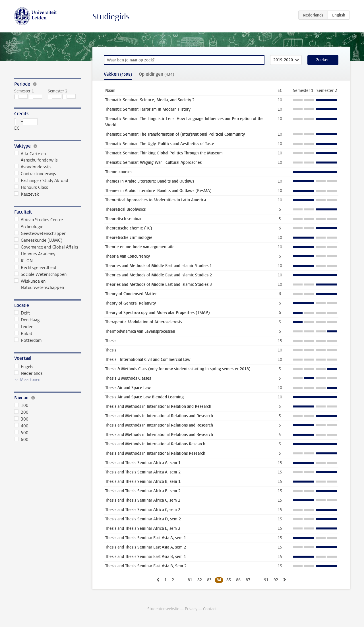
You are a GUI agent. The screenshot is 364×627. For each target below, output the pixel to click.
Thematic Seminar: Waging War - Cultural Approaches (153, 163)
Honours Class (31, 187)
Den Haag (27, 320)
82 (200, 580)
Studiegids (111, 17)
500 (21, 433)
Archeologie (29, 227)
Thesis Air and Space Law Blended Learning (144, 397)
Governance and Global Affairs (46, 247)
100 (21, 405)
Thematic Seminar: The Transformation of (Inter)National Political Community (175, 134)
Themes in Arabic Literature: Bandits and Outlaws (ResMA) (158, 191)
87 (248, 580)
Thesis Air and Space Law (128, 388)
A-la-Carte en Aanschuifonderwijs (36, 157)
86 (238, 580)
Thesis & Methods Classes (128, 378)
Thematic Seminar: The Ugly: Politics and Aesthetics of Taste (160, 144)
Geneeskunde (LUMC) (38, 240)
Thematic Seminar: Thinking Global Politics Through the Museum (164, 153)
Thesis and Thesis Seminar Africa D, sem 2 (143, 519)
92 (276, 580)
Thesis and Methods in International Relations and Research (159, 416)
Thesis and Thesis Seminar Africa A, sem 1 (143, 463)
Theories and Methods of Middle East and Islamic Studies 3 (159, 284)
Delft (22, 313)
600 (21, 440)
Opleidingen (156, 74)
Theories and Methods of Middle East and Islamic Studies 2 (159, 275)
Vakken (118, 74)
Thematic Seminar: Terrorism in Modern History (148, 109)
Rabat (23, 334)
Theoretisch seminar (123, 219)
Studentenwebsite (163, 609)
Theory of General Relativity (131, 303)
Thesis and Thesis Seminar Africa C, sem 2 (143, 510)
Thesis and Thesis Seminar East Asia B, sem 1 (146, 557)
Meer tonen (30, 380)
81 (190, 580)
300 (21, 419)
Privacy (191, 609)
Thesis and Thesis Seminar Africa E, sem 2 (143, 528)
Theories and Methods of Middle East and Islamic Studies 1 (159, 266)
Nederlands (28, 373)
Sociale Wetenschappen (40, 274)
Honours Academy (35, 254)
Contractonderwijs (35, 174)
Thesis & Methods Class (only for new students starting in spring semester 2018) (178, 369)
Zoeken (323, 60)
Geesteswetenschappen (40, 233)
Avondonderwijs (33, 167)
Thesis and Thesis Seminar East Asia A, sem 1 (146, 538)
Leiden (24, 327)
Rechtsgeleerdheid (35, 268)
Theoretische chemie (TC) (129, 228)
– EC (26, 125)
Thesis (111, 341)
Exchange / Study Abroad (41, 181)
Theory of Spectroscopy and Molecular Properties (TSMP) (158, 313)
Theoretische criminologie (129, 238)
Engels (24, 367)
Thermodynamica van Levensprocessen (140, 331)
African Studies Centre (39, 220)
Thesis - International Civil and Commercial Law (148, 360)
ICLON (23, 261)
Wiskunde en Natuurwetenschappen (39, 284)
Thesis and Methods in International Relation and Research (158, 406)
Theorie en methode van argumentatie (140, 247)
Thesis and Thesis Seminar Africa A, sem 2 (143, 472)
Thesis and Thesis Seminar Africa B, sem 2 (143, 491)
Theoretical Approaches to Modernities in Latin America (156, 200)
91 (266, 580)
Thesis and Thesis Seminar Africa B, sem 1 (143, 482)
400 (21, 426)
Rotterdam (28, 340)
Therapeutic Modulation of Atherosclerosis (144, 322)
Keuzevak (27, 194)
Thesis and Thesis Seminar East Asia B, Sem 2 (146, 566)
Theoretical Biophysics (125, 209)
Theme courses (119, 172)
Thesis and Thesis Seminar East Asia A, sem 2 (146, 547)
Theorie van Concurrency (128, 256)
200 (21, 412)
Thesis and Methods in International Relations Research (155, 444)
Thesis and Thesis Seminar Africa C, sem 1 (143, 500)
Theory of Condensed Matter (131, 294)
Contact (210, 609)
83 (209, 580)
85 (229, 580)
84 (219, 580)
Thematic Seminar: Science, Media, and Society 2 (150, 100)
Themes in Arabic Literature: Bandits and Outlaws (150, 181)
